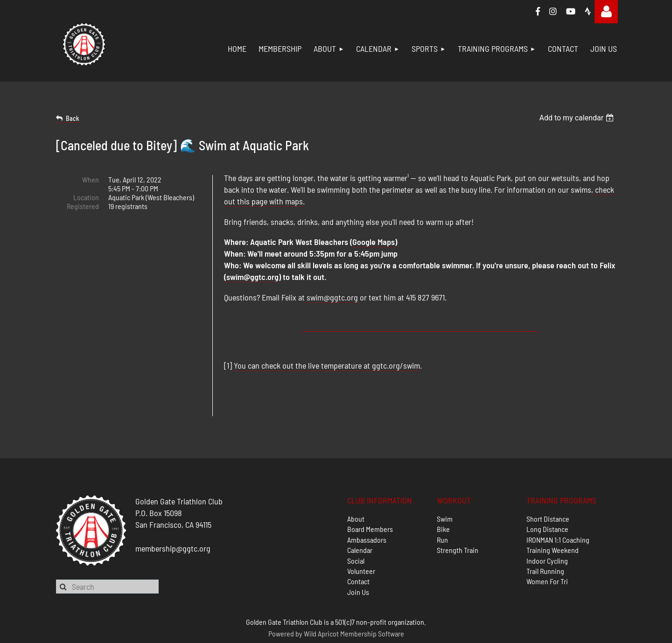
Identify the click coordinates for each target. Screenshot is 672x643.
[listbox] (577, 118)
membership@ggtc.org (173, 515)
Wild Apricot (321, 600)
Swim (445, 485)
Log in (606, 12)
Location (86, 197)
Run (442, 506)
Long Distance (547, 495)
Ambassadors (367, 506)
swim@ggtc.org (252, 277)
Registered (83, 206)
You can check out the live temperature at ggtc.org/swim (327, 365)
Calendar (360, 516)
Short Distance (548, 485)
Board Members (370, 495)
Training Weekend (553, 516)
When (91, 179)
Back (73, 118)
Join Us (358, 558)
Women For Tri (547, 548)
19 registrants (128, 206)
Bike (443, 495)
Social (356, 527)
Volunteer (361, 537)
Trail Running (545, 537)
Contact (358, 548)
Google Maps (374, 242)
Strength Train (458, 516)
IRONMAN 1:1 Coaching (558, 506)
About (356, 485)
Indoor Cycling (547, 527)
